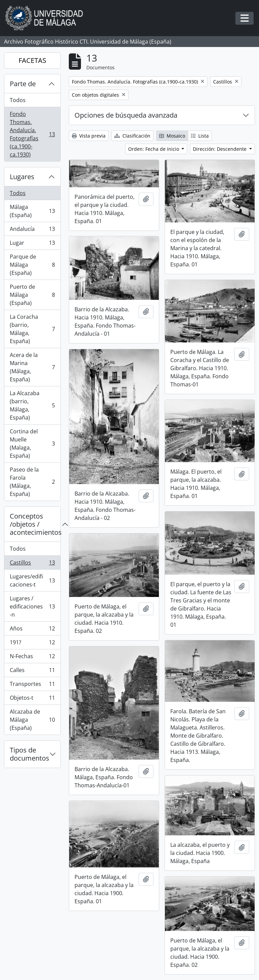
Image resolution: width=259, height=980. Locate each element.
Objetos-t (32, 699)
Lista (200, 136)
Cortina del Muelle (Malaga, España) (32, 444)
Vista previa (89, 136)
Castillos (32, 564)
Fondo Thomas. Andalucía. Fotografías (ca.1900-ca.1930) (32, 134)
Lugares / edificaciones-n (32, 606)
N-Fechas (32, 658)
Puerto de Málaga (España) (32, 295)
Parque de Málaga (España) (32, 265)
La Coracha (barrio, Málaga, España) (32, 329)
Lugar (32, 244)
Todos (18, 100)
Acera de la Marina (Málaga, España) (32, 367)
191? (32, 644)
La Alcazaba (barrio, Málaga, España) (32, 405)
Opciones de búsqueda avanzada (126, 115)
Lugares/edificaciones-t (32, 580)
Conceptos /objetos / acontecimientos (35, 524)
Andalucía (32, 230)
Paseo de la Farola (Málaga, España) (32, 482)
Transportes (32, 685)
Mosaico (172, 136)
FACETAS (32, 60)
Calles (32, 672)
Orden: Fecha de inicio (154, 149)
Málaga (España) (32, 211)
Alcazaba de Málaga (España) (32, 720)
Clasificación (132, 136)
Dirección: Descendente (220, 149)
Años (32, 630)
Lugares (22, 177)
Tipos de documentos (30, 754)
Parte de (23, 84)
